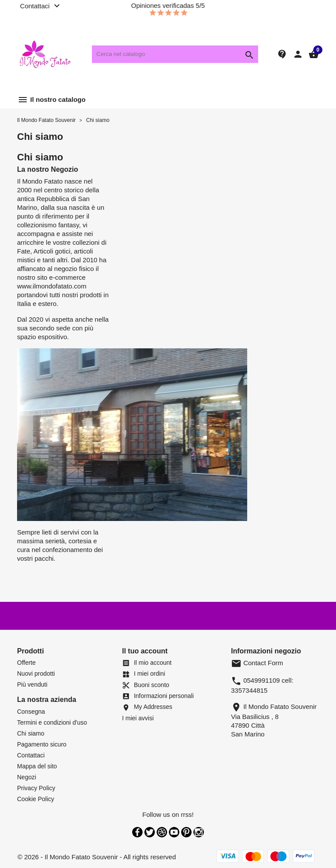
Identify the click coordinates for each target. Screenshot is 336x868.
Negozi (27, 777)
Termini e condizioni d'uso (52, 722)
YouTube (174, 832)
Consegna (31, 712)
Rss (162, 832)
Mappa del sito (37, 766)
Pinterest (186, 832)
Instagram (199, 832)
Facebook (137, 832)
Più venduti (32, 684)
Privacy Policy (36, 788)
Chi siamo (31, 733)
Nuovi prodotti (36, 674)
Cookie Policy (36, 799)
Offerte (26, 663)
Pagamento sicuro (42, 744)
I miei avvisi (138, 718)
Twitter (150, 832)
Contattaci (31, 755)
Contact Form (257, 663)
